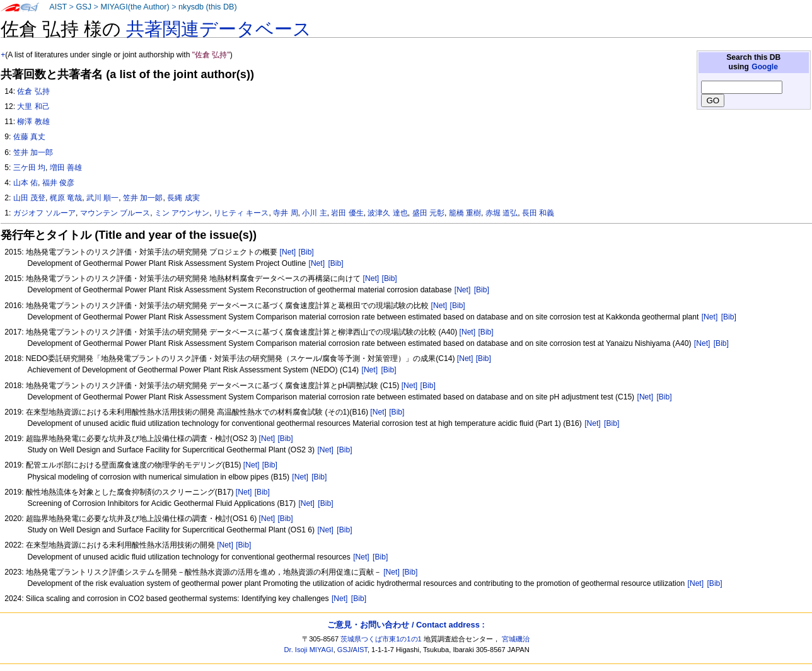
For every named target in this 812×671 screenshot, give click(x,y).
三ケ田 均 (29, 168)
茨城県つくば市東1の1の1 (381, 639)
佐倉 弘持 (33, 91)
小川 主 (314, 213)
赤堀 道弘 (502, 213)
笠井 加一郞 (143, 198)
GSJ (84, 7)
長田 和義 (538, 213)
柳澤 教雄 (33, 122)
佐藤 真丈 (29, 137)
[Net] (288, 252)
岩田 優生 (347, 213)
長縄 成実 (183, 198)
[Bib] (306, 252)
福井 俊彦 (58, 183)
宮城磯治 (516, 639)
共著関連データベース (219, 29)
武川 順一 (102, 198)
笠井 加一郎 (33, 152)
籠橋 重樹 (465, 213)
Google (765, 67)
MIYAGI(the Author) (135, 7)
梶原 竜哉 (66, 198)
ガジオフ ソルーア (44, 213)
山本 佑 (26, 183)
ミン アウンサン (182, 213)
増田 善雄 (66, 168)
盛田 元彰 (428, 213)
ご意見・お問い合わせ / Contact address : (406, 625)
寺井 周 (285, 213)
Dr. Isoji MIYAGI (309, 650)
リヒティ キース (241, 213)
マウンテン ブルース (115, 213)
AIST (58, 7)
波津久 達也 (387, 213)
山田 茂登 (29, 198)
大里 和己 (33, 106)
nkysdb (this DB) (208, 7)
